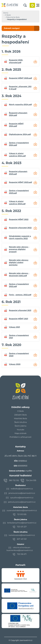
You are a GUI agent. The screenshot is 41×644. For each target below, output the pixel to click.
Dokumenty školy (13, 17)
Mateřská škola (20, 419)
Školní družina (20, 422)
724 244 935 (31, 480)
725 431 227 (22, 527)
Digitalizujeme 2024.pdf (20, 134)
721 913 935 (22, 514)
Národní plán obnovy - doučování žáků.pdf (19, 274)
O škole (8, 15)
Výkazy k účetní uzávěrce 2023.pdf (17, 203)
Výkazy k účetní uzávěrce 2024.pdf (17, 155)
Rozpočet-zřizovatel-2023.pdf (18, 173)
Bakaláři (32, 5)
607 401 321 (22, 539)
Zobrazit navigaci (12, 28)
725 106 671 (22, 554)
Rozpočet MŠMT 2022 (19, 219)
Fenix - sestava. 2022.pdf (20, 295)
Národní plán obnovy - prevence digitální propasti (19, 249)
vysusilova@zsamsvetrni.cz (22, 498)
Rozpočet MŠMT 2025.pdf (20, 78)
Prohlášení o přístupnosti (21, 437)
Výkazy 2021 (14, 327)
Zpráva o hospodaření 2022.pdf (19, 285)
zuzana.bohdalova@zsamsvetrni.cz (22, 510)
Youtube (21, 430)
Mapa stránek (20, 433)
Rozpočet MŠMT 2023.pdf (20, 182)
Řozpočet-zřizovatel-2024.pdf (18, 114)
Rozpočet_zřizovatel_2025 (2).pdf (20, 88)
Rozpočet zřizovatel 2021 (20, 310)
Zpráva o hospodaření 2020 (19, 355)
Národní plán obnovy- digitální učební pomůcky (19, 263)
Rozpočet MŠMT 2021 (18, 319)
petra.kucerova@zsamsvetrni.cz (22, 502)
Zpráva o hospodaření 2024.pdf (19, 144)
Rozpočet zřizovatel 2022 (20, 228)
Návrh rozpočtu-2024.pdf (20, 105)
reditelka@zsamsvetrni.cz (22, 489)
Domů (6, 13)
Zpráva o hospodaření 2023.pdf (19, 192)
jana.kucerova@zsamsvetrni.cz (22, 493)
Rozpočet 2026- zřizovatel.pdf (16, 61)
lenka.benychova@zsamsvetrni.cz (22, 523)
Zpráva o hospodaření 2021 (19, 337)
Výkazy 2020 (15, 364)
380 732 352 (14, 480)
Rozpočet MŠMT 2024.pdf (16, 125)
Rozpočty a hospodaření (17, 19)
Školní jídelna (20, 426)
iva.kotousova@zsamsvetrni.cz (22, 535)
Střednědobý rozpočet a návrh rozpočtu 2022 (20, 237)
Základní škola (20, 415)
